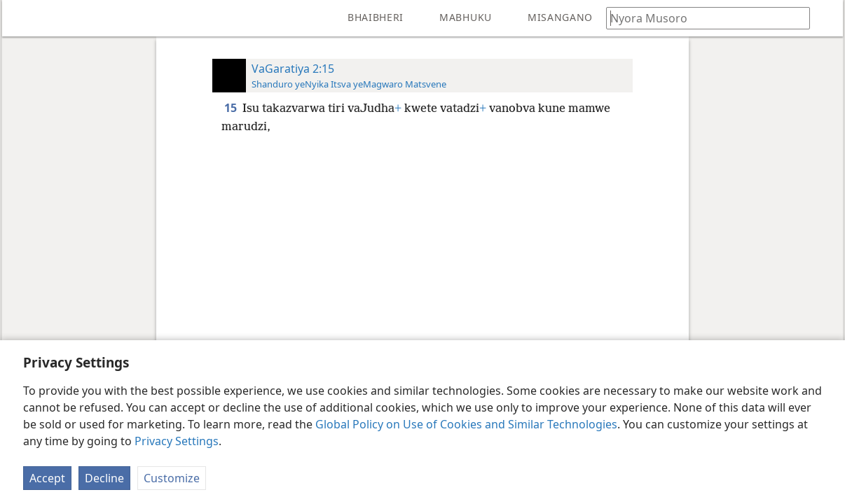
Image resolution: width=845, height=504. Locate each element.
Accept (47, 478)
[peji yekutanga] (23, 18)
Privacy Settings (177, 441)
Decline (104, 478)
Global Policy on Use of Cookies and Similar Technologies (466, 424)
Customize (172, 478)
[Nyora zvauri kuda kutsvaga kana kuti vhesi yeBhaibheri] (701, 18)
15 (232, 108)
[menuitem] (23, 18)
